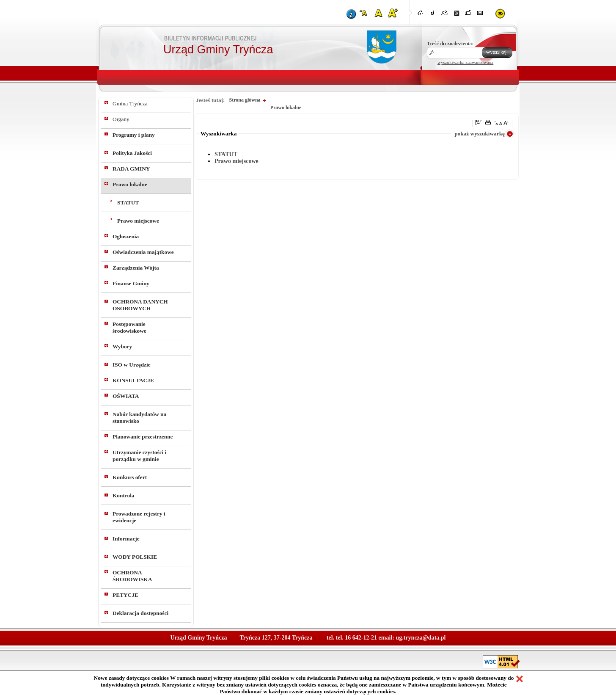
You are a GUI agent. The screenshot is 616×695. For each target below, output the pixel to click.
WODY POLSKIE (135, 557)
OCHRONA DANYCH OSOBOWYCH (140, 305)
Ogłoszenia (126, 236)
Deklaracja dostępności (140, 613)
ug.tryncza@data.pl (421, 638)
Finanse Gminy (131, 283)
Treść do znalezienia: (450, 43)
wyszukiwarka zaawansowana (465, 62)
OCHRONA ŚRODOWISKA (132, 576)
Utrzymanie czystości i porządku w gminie (139, 456)
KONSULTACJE (133, 380)
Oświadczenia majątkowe (143, 252)
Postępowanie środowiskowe (129, 327)
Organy (121, 119)
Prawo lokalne (130, 184)
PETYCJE (125, 595)
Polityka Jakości (132, 153)
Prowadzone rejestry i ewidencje (139, 517)
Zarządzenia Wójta (136, 268)
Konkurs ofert (130, 477)
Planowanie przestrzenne (143, 437)
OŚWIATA (126, 396)
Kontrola (124, 495)
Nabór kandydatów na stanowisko (139, 418)
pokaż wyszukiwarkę (480, 134)
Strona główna (245, 100)
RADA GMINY (131, 169)
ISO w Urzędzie (132, 365)
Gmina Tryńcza (130, 103)
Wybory (122, 346)
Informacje (126, 539)
